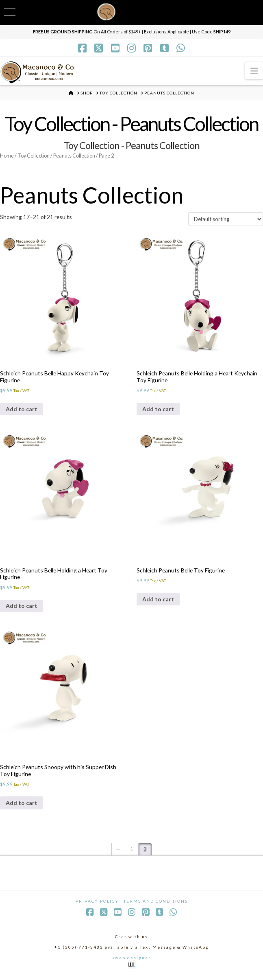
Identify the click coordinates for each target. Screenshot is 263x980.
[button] (254, 71)
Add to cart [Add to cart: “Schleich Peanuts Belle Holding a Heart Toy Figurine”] (22, 608)
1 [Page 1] (132, 852)
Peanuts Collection (77, 156)
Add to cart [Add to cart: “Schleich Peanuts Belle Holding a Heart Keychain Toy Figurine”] (158, 411)
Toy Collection (35, 156)
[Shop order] (226, 220)
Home (7, 156)
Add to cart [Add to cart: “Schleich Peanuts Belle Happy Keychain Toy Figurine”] (22, 411)
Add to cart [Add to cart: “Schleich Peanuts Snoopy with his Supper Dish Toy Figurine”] (22, 806)
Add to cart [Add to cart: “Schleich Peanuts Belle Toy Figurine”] (158, 601)
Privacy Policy (97, 904)
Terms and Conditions (156, 904)
